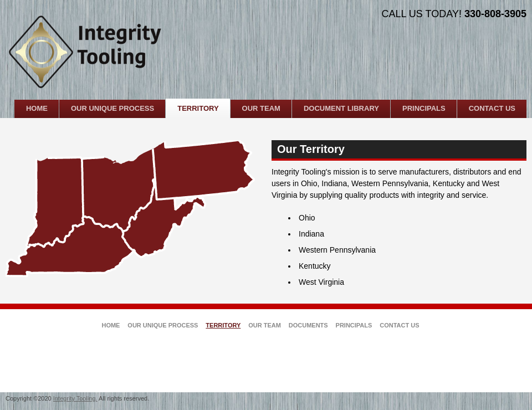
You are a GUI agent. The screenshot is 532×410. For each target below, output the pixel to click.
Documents (308, 325)
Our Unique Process (163, 325)
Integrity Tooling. (75, 398)
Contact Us (399, 325)
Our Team (265, 325)
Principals (354, 325)
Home (111, 325)
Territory (223, 325)
